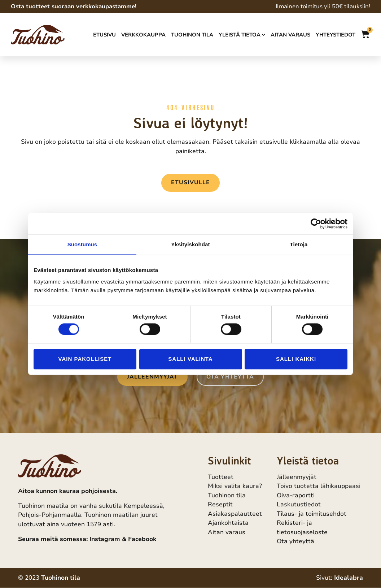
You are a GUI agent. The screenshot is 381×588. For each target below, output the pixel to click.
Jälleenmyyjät (297, 477)
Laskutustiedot (299, 505)
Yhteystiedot (336, 35)
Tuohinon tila (192, 35)
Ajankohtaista (228, 523)
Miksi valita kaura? (235, 486)
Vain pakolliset (85, 359)
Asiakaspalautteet (235, 514)
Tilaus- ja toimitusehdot (312, 514)
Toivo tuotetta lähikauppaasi (319, 486)
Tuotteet (221, 477)
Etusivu (104, 35)
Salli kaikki (296, 359)
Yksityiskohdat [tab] (190, 244)
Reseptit (220, 505)
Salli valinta (190, 359)
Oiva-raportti (296, 495)
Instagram (105, 539)
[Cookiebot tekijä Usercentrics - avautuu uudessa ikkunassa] (316, 224)
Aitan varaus (290, 35)
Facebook (142, 539)
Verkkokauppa (143, 35)
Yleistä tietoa (242, 35)
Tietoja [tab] (299, 244)
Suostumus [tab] (82, 244)
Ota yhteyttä (295, 542)
